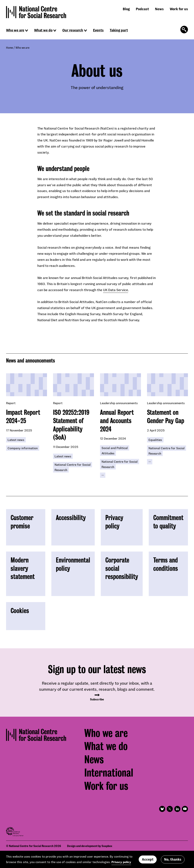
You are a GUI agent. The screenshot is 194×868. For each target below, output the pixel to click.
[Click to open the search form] (184, 30)
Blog (126, 9)
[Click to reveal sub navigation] (27, 30)
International (109, 773)
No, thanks (173, 860)
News (159, 9)
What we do (43, 30)
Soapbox (107, 846)
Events (98, 30)
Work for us (179, 9)
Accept (148, 860)
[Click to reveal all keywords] (103, 475)
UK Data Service (116, 290)
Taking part (119, 30)
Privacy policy (121, 862)
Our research (73, 30)
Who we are (15, 30)
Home (9, 48)
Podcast (142, 9)
